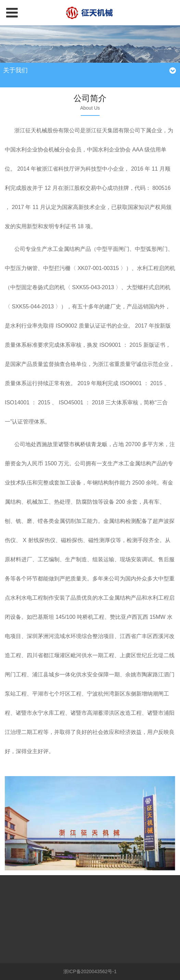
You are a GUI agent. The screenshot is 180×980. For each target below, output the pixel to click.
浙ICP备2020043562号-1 (90, 971)
